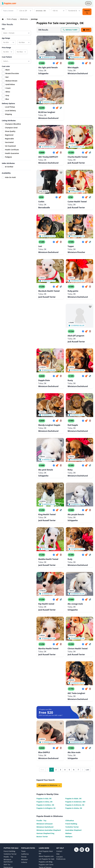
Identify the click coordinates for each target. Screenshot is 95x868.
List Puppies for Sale (47, 820)
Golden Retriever (10, 841)
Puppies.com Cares (46, 825)
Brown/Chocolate (12, 73)
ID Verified (7, 167)
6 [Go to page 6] (74, 726)
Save (86, 30)
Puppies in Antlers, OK (45, 761)
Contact (59, 812)
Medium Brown (11, 81)
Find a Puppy (12, 19)
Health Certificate (10, 150)
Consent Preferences (61, 818)
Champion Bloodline (11, 124)
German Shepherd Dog (45, 789)
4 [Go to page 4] (65, 726)
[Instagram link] (82, 830)
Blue (7, 99)
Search (87, 12)
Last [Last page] (87, 726)
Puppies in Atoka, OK (74, 764)
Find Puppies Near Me (46, 813)
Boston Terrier (42, 793)
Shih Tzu (7, 825)
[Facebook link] (87, 830)
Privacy (41, 831)
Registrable (8, 139)
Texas (23, 812)
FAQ (58, 815)
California (25, 815)
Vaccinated (8, 142)
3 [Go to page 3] (60, 726)
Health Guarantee (10, 153)
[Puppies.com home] (9, 3)
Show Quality (9, 131)
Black (8, 70)
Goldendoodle (9, 831)
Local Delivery (9, 111)
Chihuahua (70, 776)
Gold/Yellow (10, 84)
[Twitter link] (76, 830)
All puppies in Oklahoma (49, 741)
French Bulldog (71, 780)
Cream (8, 88)
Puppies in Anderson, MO (75, 758)
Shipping (7, 114)
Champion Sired (10, 128)
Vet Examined (9, 146)
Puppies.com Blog (46, 822)
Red (7, 77)
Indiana (24, 823)
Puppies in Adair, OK (73, 754)
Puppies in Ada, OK (44, 754)
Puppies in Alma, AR (44, 758)
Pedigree (7, 157)
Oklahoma (24, 19)
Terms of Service (45, 828)
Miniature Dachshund (45, 783)
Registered (8, 135)
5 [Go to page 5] (69, 726)
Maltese (68, 789)
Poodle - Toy (41, 776)
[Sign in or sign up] (61, 39)
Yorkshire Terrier (72, 783)
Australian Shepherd (73, 786)
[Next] (82, 726)
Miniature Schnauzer (45, 780)
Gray (7, 95)
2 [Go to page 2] (56, 726)
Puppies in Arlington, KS (46, 764)
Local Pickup (8, 107)
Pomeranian (8, 828)
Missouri (25, 820)
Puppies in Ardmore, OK (75, 761)
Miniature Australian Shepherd (49, 786)
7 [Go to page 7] (78, 726)
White (8, 92)
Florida (24, 817)
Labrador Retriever (11, 833)
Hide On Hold (9, 177)
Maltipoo (69, 793)
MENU (89, 4)
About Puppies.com (46, 817)
